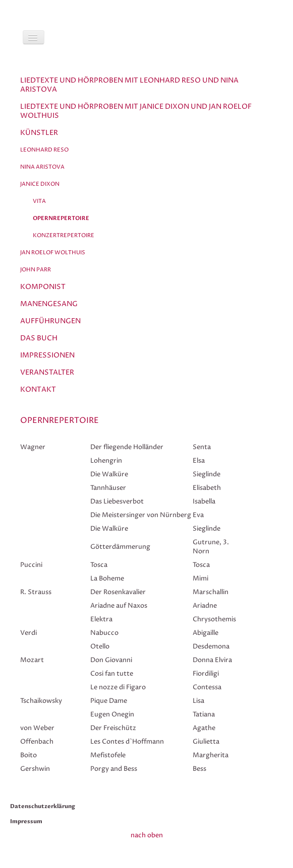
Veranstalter (47, 372)
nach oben (147, 835)
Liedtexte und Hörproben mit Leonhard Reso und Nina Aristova (129, 85)
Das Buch (39, 338)
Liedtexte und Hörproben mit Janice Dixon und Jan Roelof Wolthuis (136, 111)
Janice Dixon (40, 184)
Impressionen (47, 355)
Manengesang (49, 304)
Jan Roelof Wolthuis (53, 252)
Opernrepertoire (61, 218)
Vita (39, 201)
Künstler (39, 133)
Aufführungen (50, 321)
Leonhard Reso (44, 150)
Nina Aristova (42, 167)
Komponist (43, 287)
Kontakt (38, 389)
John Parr (36, 270)
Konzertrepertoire (64, 235)
